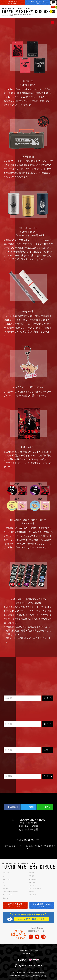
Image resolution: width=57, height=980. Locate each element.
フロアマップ (7, 879)
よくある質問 (33, 879)
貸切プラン (32, 882)
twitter (37, 937)
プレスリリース (33, 885)
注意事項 (31, 873)
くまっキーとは (7, 895)
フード (5, 882)
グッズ (5, 885)
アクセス (5, 889)
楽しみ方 (5, 898)
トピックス (6, 873)
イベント (5, 876)
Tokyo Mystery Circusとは (11, 892)
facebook (31, 937)
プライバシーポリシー (35, 889)
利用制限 (31, 876)
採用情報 (31, 892)
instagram (43, 937)
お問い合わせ (33, 895)
